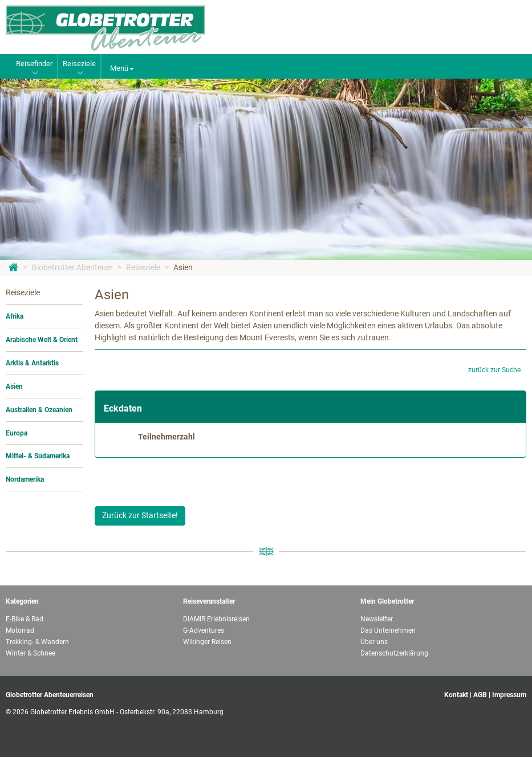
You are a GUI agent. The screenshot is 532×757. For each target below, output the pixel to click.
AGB (480, 695)
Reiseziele (143, 267)
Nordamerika (25, 479)
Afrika (15, 316)
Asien (183, 267)
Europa (17, 433)
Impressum (509, 695)
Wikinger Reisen (207, 642)
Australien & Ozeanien (39, 410)
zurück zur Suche (494, 370)
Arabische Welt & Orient (42, 340)
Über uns (374, 642)
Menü (122, 68)
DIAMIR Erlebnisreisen (216, 619)
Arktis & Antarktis (32, 363)
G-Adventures (204, 630)
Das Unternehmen (388, 630)
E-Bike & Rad (25, 619)
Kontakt (456, 695)
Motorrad (20, 630)
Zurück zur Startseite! (140, 515)
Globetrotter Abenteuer (72, 267)
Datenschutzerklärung (394, 653)
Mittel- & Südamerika (38, 456)
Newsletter (377, 619)
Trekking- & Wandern (37, 642)
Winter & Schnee (31, 653)
